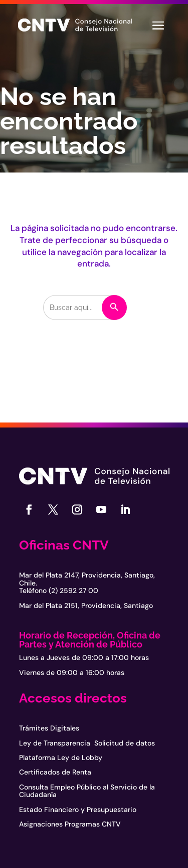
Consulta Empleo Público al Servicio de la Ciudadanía (87, 791)
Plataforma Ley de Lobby (61, 757)
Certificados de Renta (55, 772)
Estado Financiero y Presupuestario (78, 809)
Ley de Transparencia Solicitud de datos (87, 743)
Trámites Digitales (49, 728)
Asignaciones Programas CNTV (70, 824)
